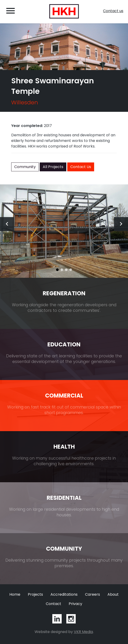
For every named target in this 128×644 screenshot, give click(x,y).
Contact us (113, 11)
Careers (92, 594)
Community (25, 167)
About (113, 594)
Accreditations (64, 594)
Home (15, 594)
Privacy (75, 604)
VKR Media (83, 632)
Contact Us (81, 167)
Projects (35, 594)
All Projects (53, 167)
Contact (53, 604)
